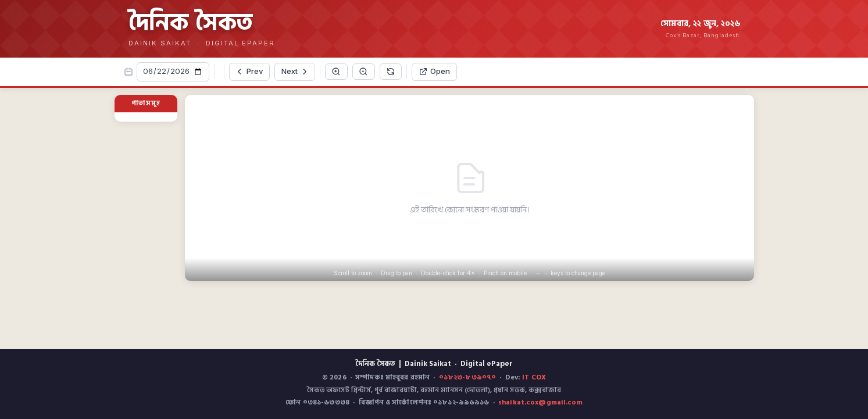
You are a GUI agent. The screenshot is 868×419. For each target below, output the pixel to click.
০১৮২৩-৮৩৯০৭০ (467, 377)
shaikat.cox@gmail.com (540, 402)
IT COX (534, 377)
